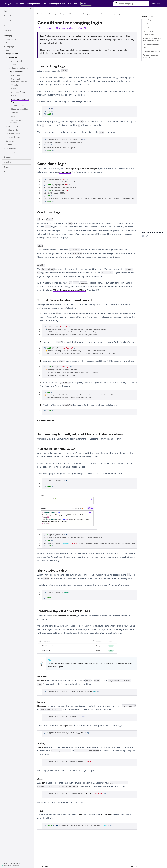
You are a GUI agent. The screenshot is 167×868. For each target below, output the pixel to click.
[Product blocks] (14, 137)
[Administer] (8, 21)
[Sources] (13, 65)
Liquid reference (91, 14)
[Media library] (13, 126)
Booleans (42, 680)
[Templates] (10, 141)
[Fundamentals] (11, 39)
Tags (42, 36)
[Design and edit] (12, 54)
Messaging (52, 14)
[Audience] (7, 31)
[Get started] (8, 16)
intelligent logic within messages (82, 168)
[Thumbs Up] (143, 236)
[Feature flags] (11, 148)
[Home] (6, 11)
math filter (106, 815)
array (43, 783)
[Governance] (10, 43)
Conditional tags (150, 28)
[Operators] (15, 85)
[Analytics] (7, 162)
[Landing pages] (11, 152)
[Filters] (14, 89)
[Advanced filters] (18, 92)
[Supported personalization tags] (19, 80)
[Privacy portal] (9, 172)
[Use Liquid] (16, 75)
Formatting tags (149, 20)
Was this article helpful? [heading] (152, 232)
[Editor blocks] (13, 130)
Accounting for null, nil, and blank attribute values (153, 39)
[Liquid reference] (16, 72)
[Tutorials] (15, 113)
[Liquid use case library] (20, 109)
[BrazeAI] (7, 167)
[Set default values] (19, 96)
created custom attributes (64, 616)
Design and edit (65, 14)
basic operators (66, 725)
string (42, 747)
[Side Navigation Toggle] (30, 9)
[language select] (87, 3)
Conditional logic (149, 24)
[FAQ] (13, 116)
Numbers (42, 706)
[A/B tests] (9, 145)
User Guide (41, 14)
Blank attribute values (152, 51)
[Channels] (7, 157)
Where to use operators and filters (69, 290)
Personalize (78, 14)
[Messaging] (8, 36)
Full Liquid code (47, 420)
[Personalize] (12, 57)
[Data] (6, 26)
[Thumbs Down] (147, 236)
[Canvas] (8, 50)
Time (80, 815)
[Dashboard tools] (16, 61)
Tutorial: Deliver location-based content (153, 33)
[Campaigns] (10, 47)
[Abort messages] (18, 106)
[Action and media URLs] (19, 68)
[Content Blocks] (14, 134)
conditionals (65, 172)
